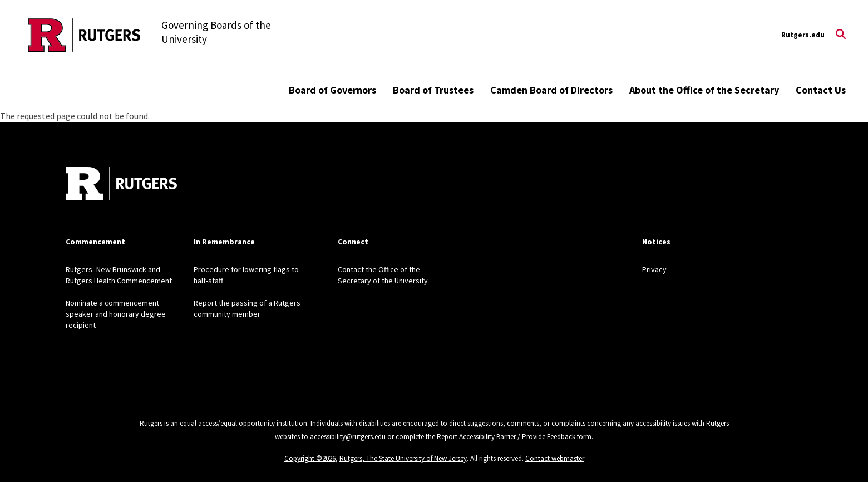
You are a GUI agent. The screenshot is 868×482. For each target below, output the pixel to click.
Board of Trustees (433, 90)
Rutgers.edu (803, 35)
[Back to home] (121, 185)
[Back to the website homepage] (84, 35)
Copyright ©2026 (310, 458)
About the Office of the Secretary (704, 90)
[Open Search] (841, 35)
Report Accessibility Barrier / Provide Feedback (506, 437)
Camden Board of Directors (551, 90)
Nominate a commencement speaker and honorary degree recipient (116, 314)
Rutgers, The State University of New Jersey (403, 458)
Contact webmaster (555, 458)
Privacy (654, 269)
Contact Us (821, 90)
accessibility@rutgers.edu (348, 437)
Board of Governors (332, 90)
